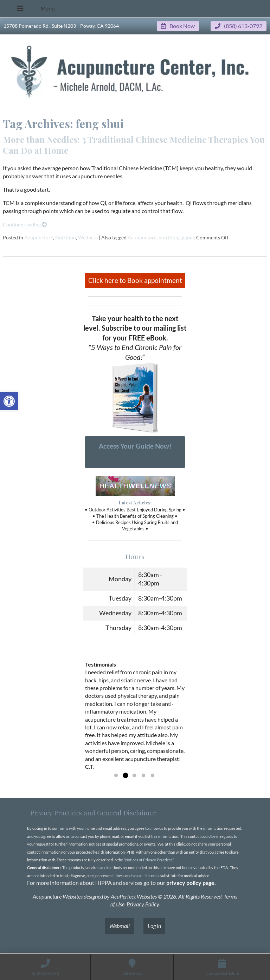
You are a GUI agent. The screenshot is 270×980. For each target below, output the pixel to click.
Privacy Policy (143, 904)
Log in (154, 926)
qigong (188, 237)
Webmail (120, 926)
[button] (9, 401)
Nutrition (66, 237)
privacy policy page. (192, 883)
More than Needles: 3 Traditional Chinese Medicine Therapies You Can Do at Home (134, 145)
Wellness (88, 237)
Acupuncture (39, 237)
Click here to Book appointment (135, 280)
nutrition (168, 237)
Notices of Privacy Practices (149, 860)
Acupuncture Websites (58, 896)
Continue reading (25, 224)
